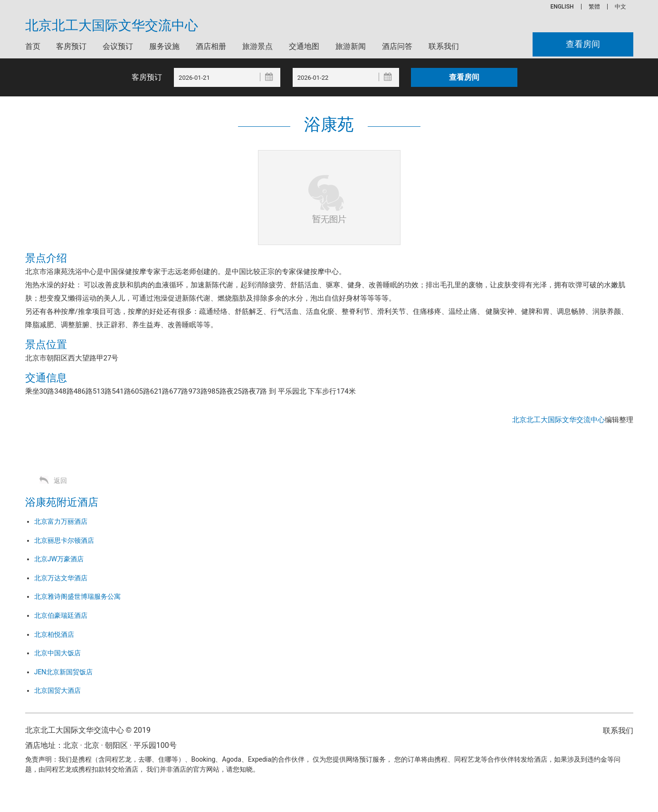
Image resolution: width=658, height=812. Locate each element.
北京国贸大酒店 (57, 690)
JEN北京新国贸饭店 (64, 672)
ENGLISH (562, 7)
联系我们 (444, 46)
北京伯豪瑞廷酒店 (61, 615)
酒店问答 (397, 46)
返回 (60, 481)
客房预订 (71, 46)
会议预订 (118, 46)
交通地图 (304, 46)
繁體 (594, 7)
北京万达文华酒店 (61, 578)
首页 (33, 46)
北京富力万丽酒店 (61, 521)
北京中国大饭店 (57, 653)
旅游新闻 (351, 46)
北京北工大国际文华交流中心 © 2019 (88, 730)
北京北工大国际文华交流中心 (112, 26)
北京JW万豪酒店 (59, 559)
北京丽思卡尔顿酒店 (64, 540)
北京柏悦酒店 (54, 634)
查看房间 (583, 44)
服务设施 (164, 46)
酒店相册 (211, 46)
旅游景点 (257, 46)
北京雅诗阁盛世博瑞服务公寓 (77, 596)
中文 (620, 7)
